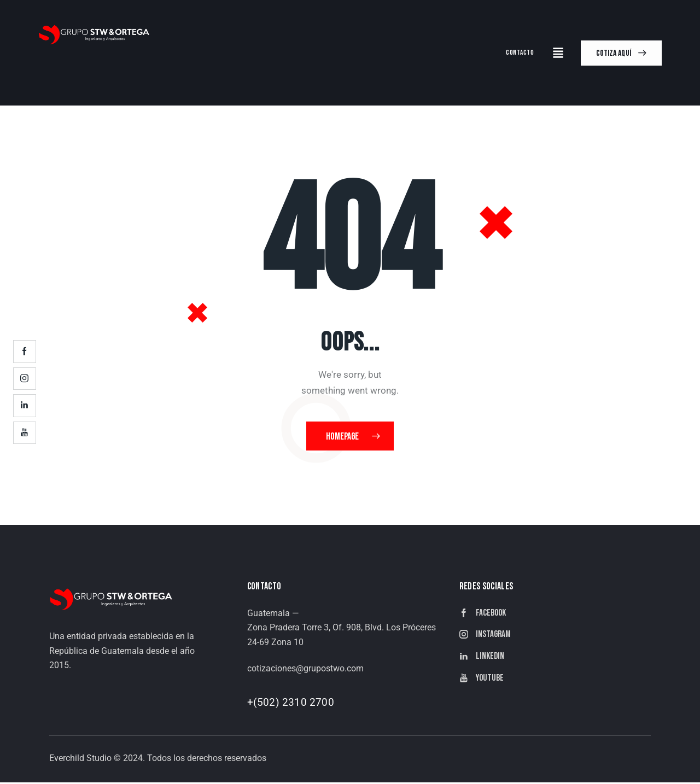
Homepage (343, 437)
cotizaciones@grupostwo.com (305, 670)
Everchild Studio (80, 760)
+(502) (265, 704)
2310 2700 (308, 704)
